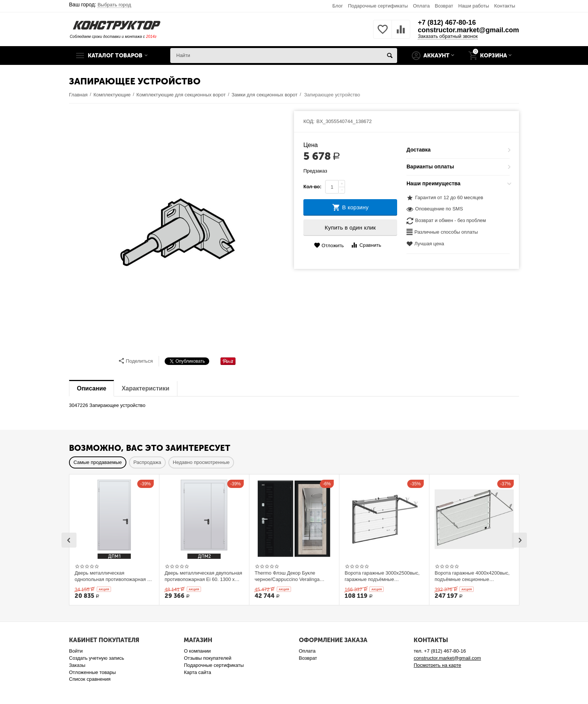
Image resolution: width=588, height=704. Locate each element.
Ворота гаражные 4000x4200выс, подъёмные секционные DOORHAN (472, 576)
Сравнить (366, 245)
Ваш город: (100, 5)
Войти (76, 651)
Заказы (77, 665)
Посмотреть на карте (437, 665)
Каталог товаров (115, 56)
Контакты (505, 6)
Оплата (421, 6)
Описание (91, 388)
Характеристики (145, 388)
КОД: (309, 121)
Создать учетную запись (97, 658)
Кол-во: (312, 187)
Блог (337, 6)
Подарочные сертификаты (378, 6)
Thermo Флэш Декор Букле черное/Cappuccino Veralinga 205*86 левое (287, 576)
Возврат (444, 6)
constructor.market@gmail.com (468, 30)
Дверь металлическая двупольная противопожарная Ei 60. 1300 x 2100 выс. (203, 576)
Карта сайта (197, 672)
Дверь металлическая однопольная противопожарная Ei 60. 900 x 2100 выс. (113, 576)
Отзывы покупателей (208, 658)
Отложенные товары (92, 672)
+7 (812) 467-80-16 (447, 23)
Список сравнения (90, 679)
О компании (197, 651)
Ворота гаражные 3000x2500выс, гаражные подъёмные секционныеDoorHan (382, 576)
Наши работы (474, 6)
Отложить (329, 245)
